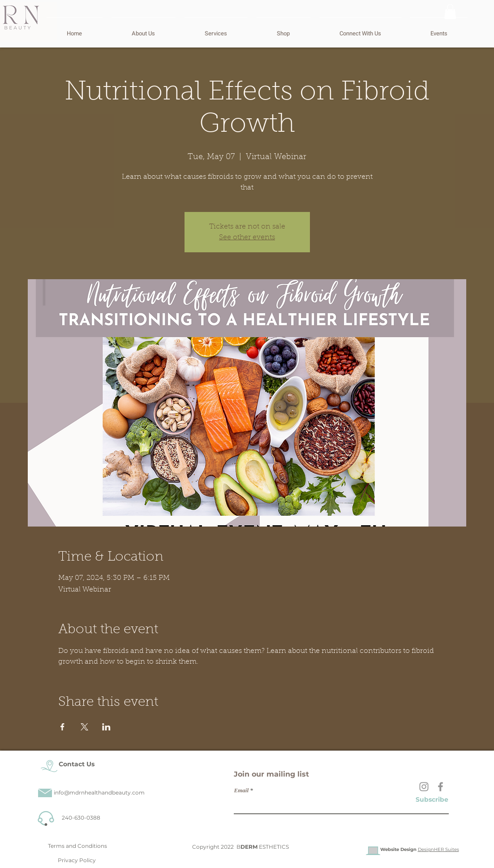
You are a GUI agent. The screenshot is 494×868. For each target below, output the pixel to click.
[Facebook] (440, 787)
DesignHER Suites (438, 849)
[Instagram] (424, 787)
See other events (247, 238)
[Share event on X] (84, 727)
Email (242, 790)
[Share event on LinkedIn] (106, 727)
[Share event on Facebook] (62, 727)
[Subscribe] (432, 799)
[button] (450, 11)
